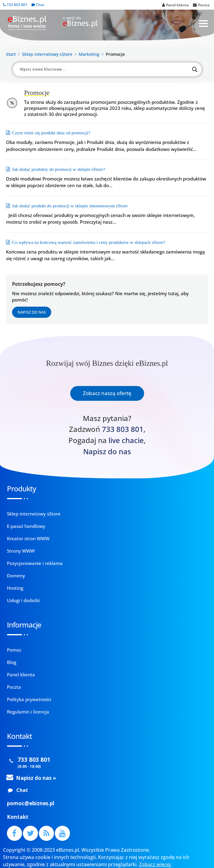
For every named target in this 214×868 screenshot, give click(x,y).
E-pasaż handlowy (26, 526)
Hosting (15, 588)
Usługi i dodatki (23, 600)
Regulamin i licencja (28, 712)
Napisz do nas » (36, 778)
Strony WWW (21, 551)
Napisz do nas (32, 312)
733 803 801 (15, 5)
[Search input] (104, 69)
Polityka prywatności (29, 699)
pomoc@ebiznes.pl (31, 803)
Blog (12, 662)
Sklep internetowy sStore (34, 514)
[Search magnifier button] (195, 69)
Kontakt (18, 817)
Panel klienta (21, 675)
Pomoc (14, 650)
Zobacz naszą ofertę (107, 393)
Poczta (14, 687)
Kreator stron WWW (28, 538)
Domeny (16, 576)
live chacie (126, 440)
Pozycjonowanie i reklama (35, 563)
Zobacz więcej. (155, 864)
